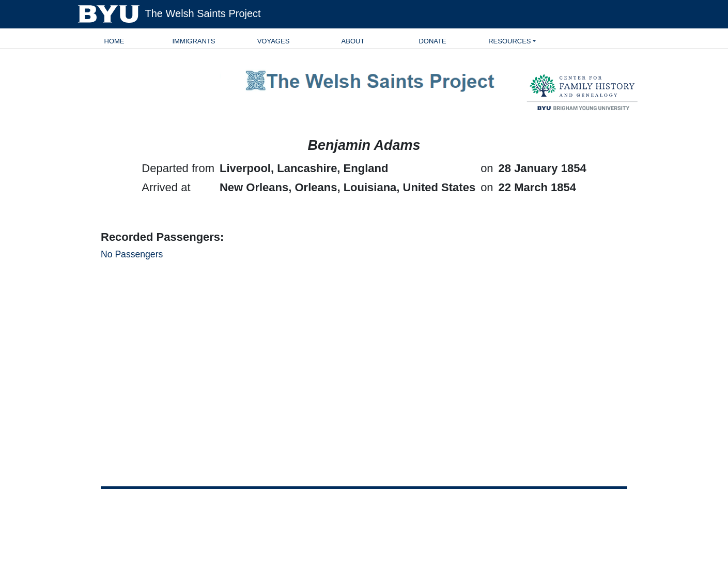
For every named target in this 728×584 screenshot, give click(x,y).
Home (114, 41)
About (353, 41)
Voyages (274, 41)
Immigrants (193, 41)
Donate (432, 41)
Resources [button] (509, 41)
